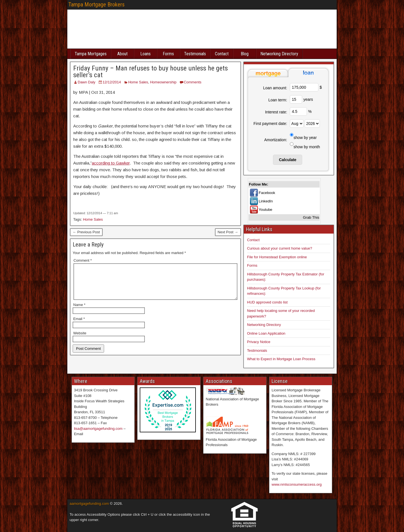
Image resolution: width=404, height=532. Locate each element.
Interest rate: (276, 112)
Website (80, 340)
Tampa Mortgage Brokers (97, 4)
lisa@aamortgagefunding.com (98, 429)
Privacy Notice (259, 342)
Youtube (265, 210)
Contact (222, 54)
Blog (245, 54)
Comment (83, 260)
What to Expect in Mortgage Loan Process (281, 359)
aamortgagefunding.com (89, 504)
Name (79, 311)
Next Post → (228, 232)
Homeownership (163, 82)
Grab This (311, 217)
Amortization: (276, 140)
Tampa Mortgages (91, 54)
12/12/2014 (112, 82)
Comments (193, 82)
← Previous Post (86, 232)
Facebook (267, 193)
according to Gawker (111, 163)
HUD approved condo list (268, 302)
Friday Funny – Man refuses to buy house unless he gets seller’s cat (151, 72)
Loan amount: (275, 88)
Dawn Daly (87, 82)
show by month (307, 147)
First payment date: (270, 124)
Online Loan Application (266, 333)
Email (79, 326)
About (122, 54)
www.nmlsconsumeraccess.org (297, 484)
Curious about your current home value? (280, 248)
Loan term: (278, 100)
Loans (145, 54)
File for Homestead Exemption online (277, 257)
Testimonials (195, 54)
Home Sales (138, 82)
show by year (305, 138)
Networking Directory (279, 54)
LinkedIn (266, 201)
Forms (168, 54)
